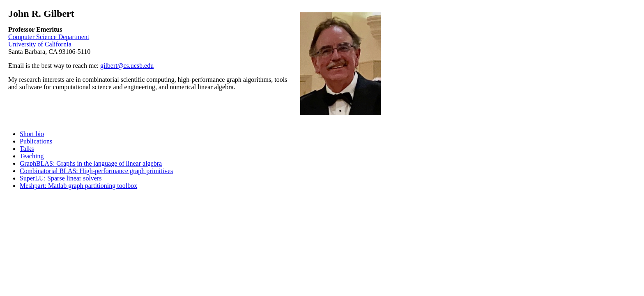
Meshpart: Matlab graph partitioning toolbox (78, 186)
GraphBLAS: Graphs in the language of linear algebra (91, 163)
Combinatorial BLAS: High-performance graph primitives (96, 171)
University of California (40, 44)
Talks (27, 149)
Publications (36, 141)
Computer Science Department (49, 37)
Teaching (32, 156)
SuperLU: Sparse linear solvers (61, 178)
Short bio (32, 134)
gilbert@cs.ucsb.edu (127, 66)
